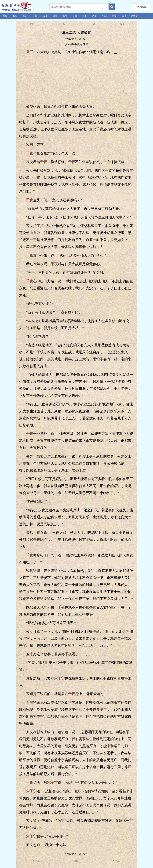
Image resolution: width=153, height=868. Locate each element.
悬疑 (114, 16)
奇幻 (35, 16)
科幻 (104, 16)
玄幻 (25, 16)
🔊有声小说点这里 (76, 44)
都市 (65, 16)
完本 (124, 16)
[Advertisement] (77, 79)
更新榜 (134, 16)
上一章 (61, 24)
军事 (84, 16)
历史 (95, 16)
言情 (75, 16)
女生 (15, 16)
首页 (5, 16)
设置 (31, 24)
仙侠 (55, 16)
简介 (122, 24)
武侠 (45, 16)
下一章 (92, 24)
